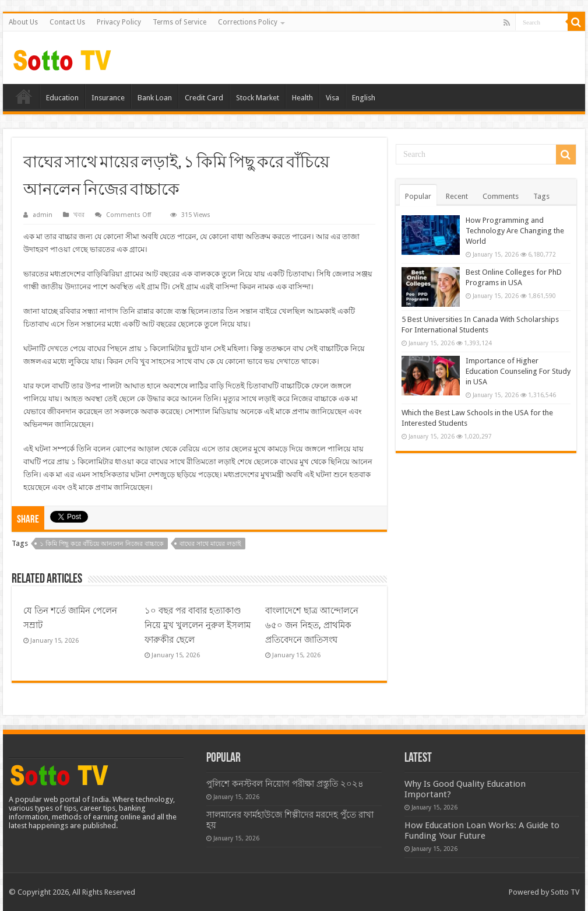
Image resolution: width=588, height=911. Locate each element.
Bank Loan (155, 98)
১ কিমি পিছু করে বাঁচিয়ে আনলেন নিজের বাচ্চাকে (102, 544)
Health (302, 98)
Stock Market (258, 98)
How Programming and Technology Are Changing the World (515, 231)
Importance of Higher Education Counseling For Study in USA (518, 371)
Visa (332, 98)
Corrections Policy (248, 22)
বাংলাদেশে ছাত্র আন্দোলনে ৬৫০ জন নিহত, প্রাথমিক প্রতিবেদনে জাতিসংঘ (312, 625)
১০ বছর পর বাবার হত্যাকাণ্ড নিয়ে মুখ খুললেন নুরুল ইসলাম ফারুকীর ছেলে (198, 625)
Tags (541, 196)
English (364, 98)
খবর (79, 215)
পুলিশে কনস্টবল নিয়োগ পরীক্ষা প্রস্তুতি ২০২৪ (285, 784)
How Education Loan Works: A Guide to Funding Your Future (482, 831)
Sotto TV (565, 892)
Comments (501, 196)
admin (43, 215)
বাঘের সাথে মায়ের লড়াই (210, 544)
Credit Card (204, 98)
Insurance (108, 98)
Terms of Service (179, 22)
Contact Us (67, 22)
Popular (418, 196)
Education (62, 98)
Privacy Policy (119, 22)
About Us (23, 22)
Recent (457, 196)
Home (24, 96)
